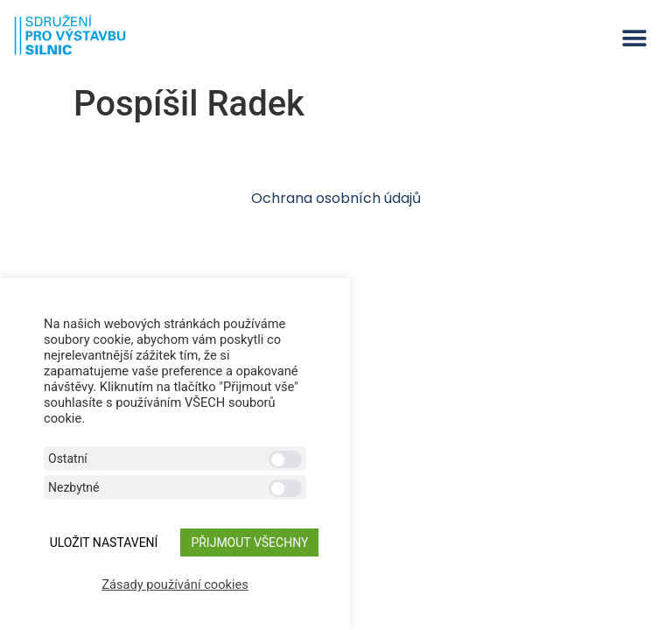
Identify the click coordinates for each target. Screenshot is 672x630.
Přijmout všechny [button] (249, 542)
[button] (635, 38)
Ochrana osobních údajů (336, 198)
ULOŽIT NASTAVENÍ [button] (104, 542)
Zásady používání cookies (175, 584)
